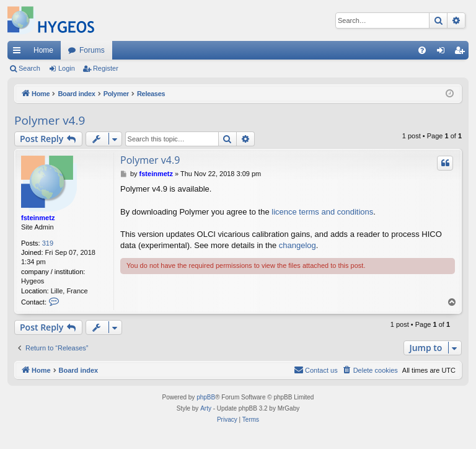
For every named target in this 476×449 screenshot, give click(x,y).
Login (67, 68)
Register (106, 68)
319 (48, 243)
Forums (92, 50)
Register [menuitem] (462, 53)
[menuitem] (422, 50)
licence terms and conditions (322, 212)
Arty (206, 408)
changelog (297, 245)
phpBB (206, 397)
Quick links (19, 53)
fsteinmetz (38, 218)
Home (43, 50)
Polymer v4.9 (50, 120)
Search (29, 68)
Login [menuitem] (443, 53)
